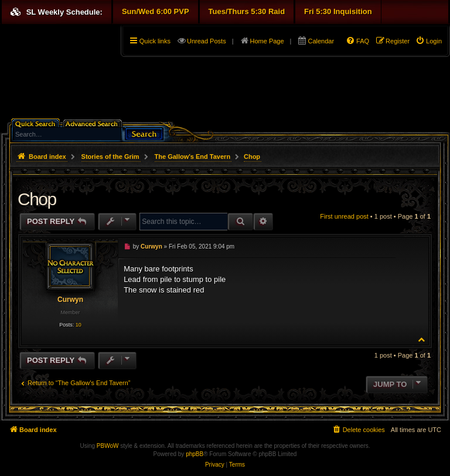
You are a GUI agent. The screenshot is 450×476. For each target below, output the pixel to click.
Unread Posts (207, 41)
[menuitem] (429, 41)
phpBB (195, 454)
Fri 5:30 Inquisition (338, 11)
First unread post (344, 216)
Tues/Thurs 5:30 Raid (247, 11)
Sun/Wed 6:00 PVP (156, 11)
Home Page (267, 41)
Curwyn (70, 300)
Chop (252, 157)
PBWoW (108, 446)
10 (79, 325)
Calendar (321, 41)
